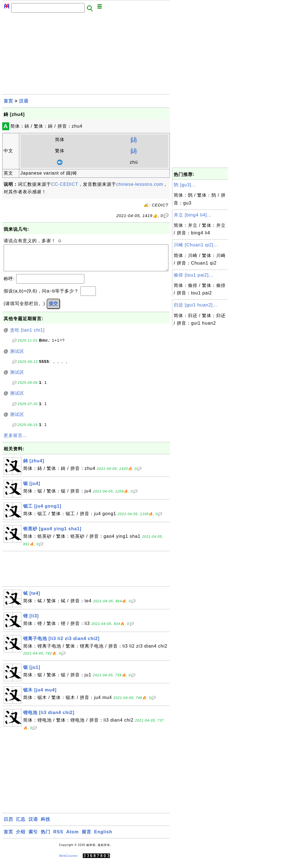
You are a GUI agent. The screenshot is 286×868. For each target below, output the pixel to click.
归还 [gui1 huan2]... (196, 305)
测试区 (17, 357)
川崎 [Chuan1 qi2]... (196, 245)
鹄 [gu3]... (185, 185)
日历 (8, 825)
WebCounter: (69, 861)
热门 (46, 837)
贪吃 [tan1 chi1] (27, 336)
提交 (53, 309)
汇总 (21, 825)
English (103, 837)
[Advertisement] (86, 55)
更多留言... (15, 441)
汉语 (24, 101)
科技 (46, 825)
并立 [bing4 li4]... (193, 215)
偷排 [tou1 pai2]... (194, 275)
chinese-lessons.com (140, 184)
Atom (72, 837)
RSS (58, 837)
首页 (8, 101)
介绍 (21, 837)
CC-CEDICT (65, 184)
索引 (33, 837)
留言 (87, 837)
